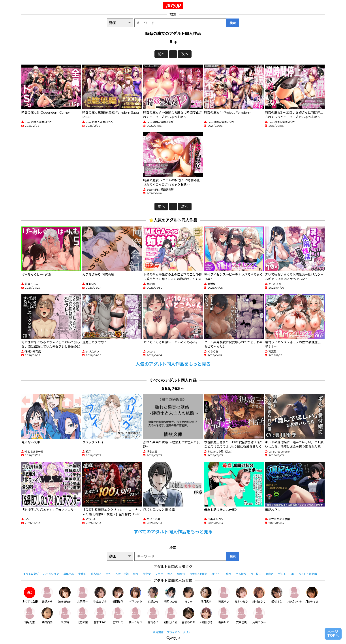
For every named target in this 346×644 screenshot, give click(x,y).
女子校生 (256, 574)
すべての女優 (30, 595)
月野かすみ (312, 595)
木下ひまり (135, 595)
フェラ (159, 574)
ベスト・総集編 (308, 574)
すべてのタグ (31, 574)
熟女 (136, 574)
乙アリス (118, 616)
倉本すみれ (100, 616)
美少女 (147, 574)
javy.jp (174, 5)
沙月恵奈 (206, 595)
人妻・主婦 (122, 574)
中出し (82, 574)
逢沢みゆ (47, 595)
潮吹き (270, 574)
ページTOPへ (333, 634)
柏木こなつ (135, 616)
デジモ (282, 574)
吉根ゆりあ (188, 616)
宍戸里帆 (241, 616)
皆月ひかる (171, 595)
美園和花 (118, 595)
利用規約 (158, 632)
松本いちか (241, 595)
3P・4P (217, 574)
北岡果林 (83, 595)
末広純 (65, 616)
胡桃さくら (171, 616)
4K (292, 574)
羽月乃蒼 (30, 616)
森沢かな (153, 595)
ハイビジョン (51, 574)
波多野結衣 (65, 595)
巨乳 (108, 574)
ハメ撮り (241, 574)
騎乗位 (181, 574)
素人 (170, 574)
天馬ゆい (224, 595)
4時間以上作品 (198, 574)
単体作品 (69, 574)
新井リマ (224, 616)
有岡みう (153, 616)
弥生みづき (100, 595)
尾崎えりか (259, 616)
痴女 (229, 574)
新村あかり (259, 595)
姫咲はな (277, 595)
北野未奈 (83, 616)
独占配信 (96, 574)
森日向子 (47, 616)
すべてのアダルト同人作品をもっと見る (173, 532)
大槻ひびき (206, 616)
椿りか (188, 595)
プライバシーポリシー (180, 632)
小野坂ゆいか (294, 595)
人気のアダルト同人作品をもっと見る (173, 364)
